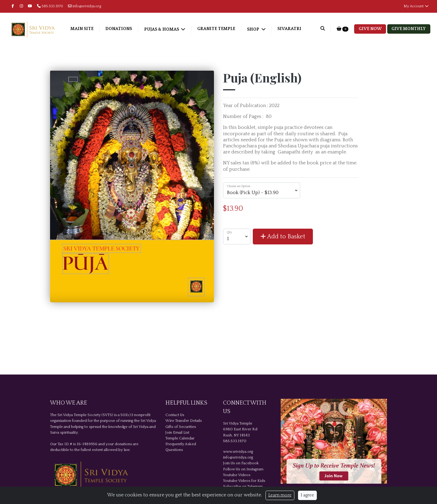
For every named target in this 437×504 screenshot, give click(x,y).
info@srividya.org (85, 6)
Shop (254, 29)
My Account (416, 6)
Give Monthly (409, 29)
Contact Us (175, 415)
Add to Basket (283, 237)
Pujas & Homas (162, 29)
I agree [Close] (307, 495)
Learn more (280, 495)
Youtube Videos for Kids (244, 481)
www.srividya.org (238, 452)
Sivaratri (289, 29)
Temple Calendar (180, 438)
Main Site (82, 29)
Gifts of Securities (181, 427)
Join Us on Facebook (241, 463)
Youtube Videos (237, 475)
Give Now (370, 29)
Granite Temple (216, 29)
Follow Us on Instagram (243, 469)
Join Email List (177, 432)
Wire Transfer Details (184, 421)
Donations (119, 29)
